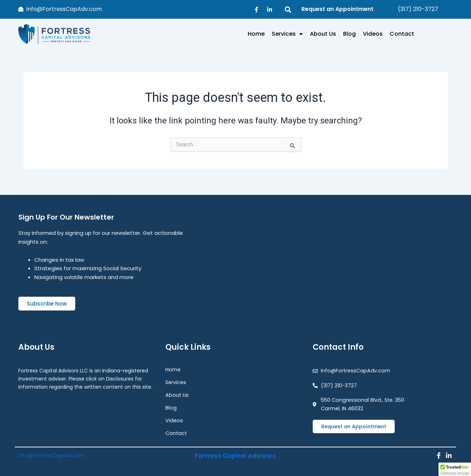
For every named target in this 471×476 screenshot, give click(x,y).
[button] (455, 469)
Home (256, 34)
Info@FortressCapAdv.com (51, 454)
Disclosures (120, 375)
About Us (323, 34)
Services (287, 34)
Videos (373, 34)
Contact (402, 34)
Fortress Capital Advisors (235, 454)
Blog (349, 34)
